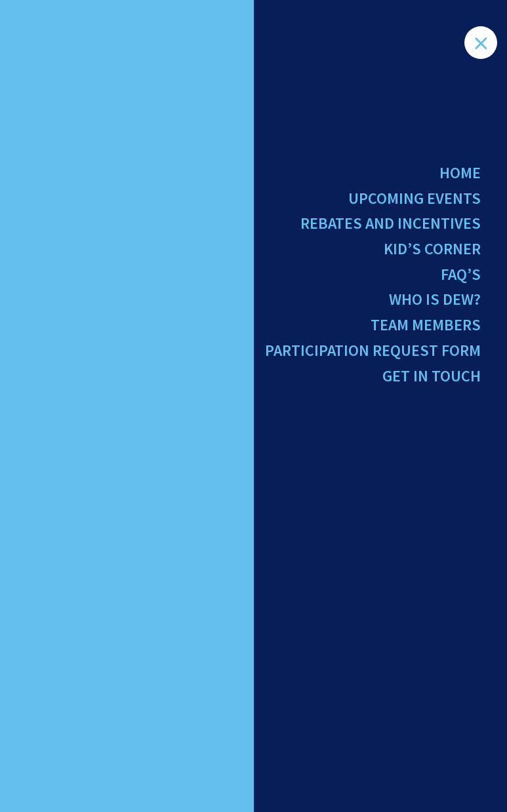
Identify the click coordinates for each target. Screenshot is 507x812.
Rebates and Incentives (391, 223)
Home (460, 173)
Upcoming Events (415, 198)
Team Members (426, 325)
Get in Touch (432, 376)
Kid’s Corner (432, 249)
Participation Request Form (373, 350)
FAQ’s (461, 274)
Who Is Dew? (435, 299)
